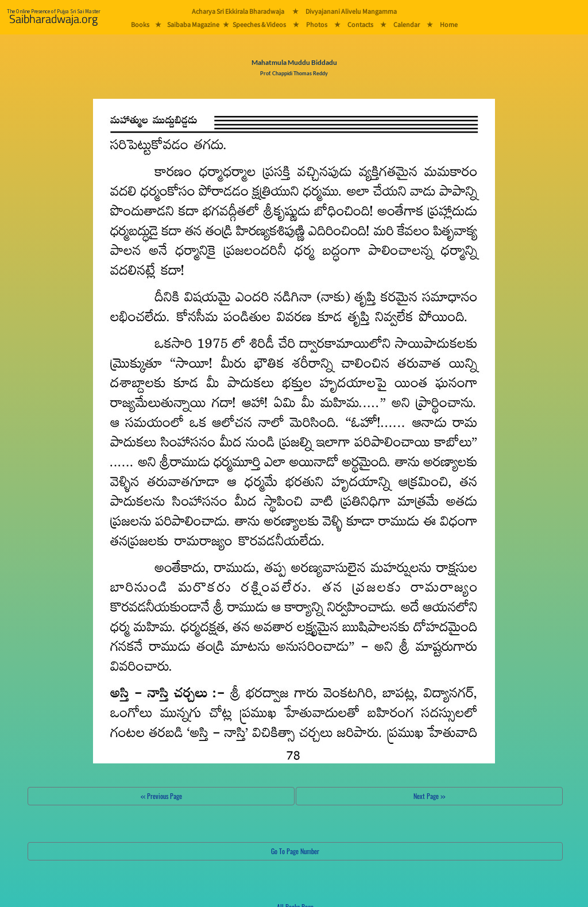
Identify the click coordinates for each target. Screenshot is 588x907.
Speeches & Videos (259, 24)
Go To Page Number (295, 851)
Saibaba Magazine (193, 24)
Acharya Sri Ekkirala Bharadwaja (238, 11)
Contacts (360, 24)
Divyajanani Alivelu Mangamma (351, 11)
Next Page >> (429, 796)
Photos (317, 24)
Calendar (407, 24)
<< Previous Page (161, 796)
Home (449, 24)
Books (140, 24)
